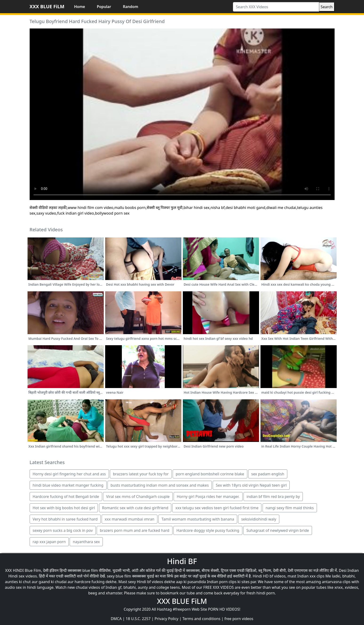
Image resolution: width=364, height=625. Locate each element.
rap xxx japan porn (49, 542)
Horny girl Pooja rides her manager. (208, 497)
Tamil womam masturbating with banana (198, 519)
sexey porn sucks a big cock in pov (63, 530)
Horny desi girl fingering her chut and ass (69, 474)
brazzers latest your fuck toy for (141, 474)
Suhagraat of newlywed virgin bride (278, 530)
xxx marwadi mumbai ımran (130, 519)
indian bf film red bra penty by (273, 497)
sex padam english (268, 474)
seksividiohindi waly (259, 519)
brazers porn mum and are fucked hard (134, 530)
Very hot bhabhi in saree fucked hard (65, 519)
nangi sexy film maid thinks (290, 508)
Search (327, 7)
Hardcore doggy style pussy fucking (208, 530)
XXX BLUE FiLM (47, 6)
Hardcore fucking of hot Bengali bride (66, 497)
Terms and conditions (201, 619)
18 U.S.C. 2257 (138, 619)
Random (130, 7)
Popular (104, 7)
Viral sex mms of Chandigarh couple (138, 497)
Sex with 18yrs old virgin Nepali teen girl (251, 485)
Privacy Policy (166, 619)
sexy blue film (119, 576)
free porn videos (239, 619)
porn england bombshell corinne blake (210, 474)
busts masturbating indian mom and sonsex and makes (160, 485)
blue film (90, 570)
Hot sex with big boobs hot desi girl (64, 508)
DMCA (116, 619)
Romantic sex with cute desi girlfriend (135, 508)
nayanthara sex (86, 542)
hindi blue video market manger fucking (68, 485)
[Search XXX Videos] (276, 7)
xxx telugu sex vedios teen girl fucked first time (217, 508)
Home (80, 7)
